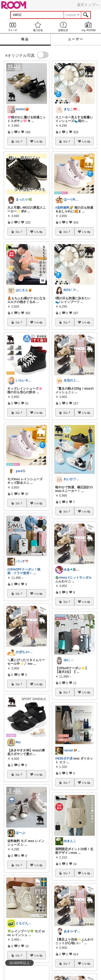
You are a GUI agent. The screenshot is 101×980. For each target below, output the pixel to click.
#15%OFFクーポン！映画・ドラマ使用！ (24, 571)
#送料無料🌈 (64, 208)
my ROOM (88, 27)
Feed (13, 27)
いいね (38, 141)
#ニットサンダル (80, 578)
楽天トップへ (88, 5)
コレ (19, 141)
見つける (38, 27)
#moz (63, 578)
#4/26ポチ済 (64, 758)
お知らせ (63, 27)
